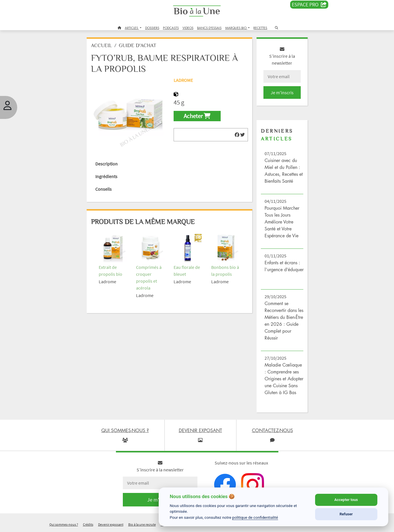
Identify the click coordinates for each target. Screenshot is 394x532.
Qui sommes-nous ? (64, 524)
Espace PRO (309, 5)
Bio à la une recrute (142, 524)
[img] (237, 135)
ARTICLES (132, 28)
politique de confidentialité (255, 517)
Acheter (197, 116)
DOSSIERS (152, 28)
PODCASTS (171, 28)
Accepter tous (346, 500)
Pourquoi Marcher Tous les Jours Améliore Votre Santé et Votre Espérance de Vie (282, 222)
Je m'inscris (282, 92)
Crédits (88, 524)
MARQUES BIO (236, 28)
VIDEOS (188, 28)
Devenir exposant (111, 524)
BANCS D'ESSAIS (209, 28)
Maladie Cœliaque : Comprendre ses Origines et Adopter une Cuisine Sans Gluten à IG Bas (284, 379)
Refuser (346, 514)
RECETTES (260, 28)
